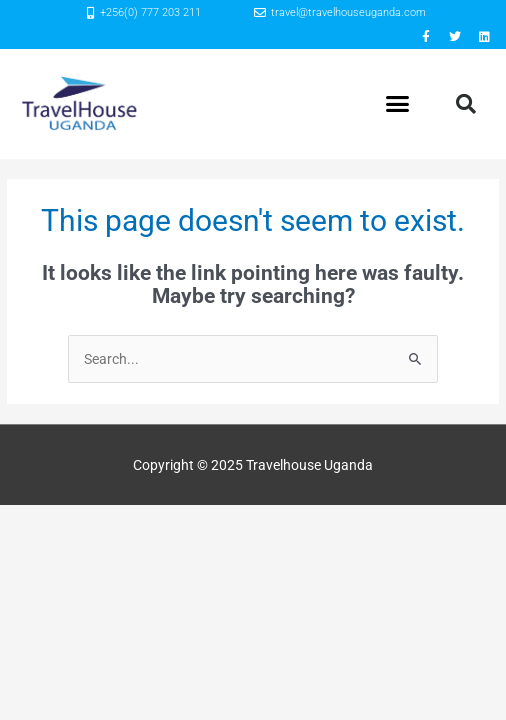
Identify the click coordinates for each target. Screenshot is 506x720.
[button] (398, 104)
